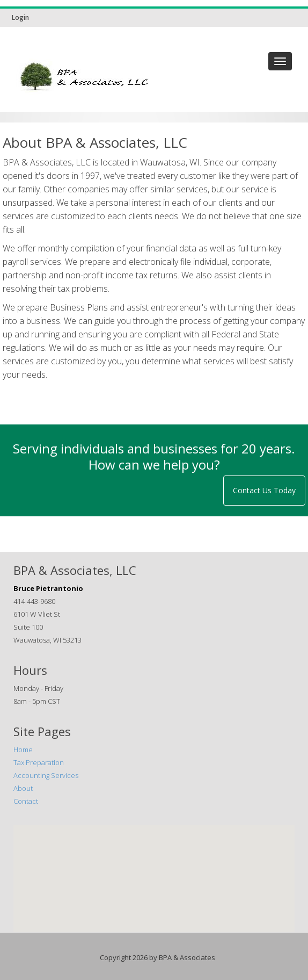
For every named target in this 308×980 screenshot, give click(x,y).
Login (20, 17)
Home (23, 750)
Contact (26, 801)
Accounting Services (46, 775)
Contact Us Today (264, 490)
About (23, 788)
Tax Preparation (39, 762)
